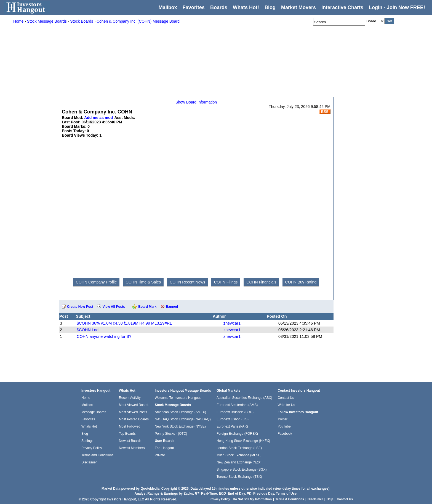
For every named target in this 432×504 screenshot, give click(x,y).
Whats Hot (89, 426)
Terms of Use (286, 494)
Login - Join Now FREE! (397, 7)
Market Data (111, 489)
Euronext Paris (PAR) (232, 426)
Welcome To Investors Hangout (178, 398)
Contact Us (286, 398)
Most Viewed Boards (134, 405)
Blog (85, 434)
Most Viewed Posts (133, 412)
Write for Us (286, 405)
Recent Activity (130, 398)
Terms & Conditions (290, 499)
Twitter (282, 419)
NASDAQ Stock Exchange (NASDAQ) (183, 419)
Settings (87, 441)
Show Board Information (196, 102)
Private (160, 455)
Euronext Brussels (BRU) (235, 412)
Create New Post (80, 307)
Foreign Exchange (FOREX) (237, 434)
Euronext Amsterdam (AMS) (237, 405)
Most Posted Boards (134, 419)
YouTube (284, 426)
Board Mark (147, 307)
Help (330, 499)
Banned (172, 307)
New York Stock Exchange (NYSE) (180, 426)
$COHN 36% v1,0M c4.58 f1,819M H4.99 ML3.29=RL (124, 323)
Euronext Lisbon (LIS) (233, 419)
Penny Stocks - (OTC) (171, 434)
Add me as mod (98, 118)
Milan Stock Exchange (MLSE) (239, 455)
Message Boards (94, 412)
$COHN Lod (88, 330)
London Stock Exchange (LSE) (239, 448)
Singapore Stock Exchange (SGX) (242, 469)
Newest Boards (130, 441)
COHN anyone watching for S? (104, 336)
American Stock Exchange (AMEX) (180, 412)
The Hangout (164, 448)
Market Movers (298, 7)
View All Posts (114, 307)
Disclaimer (89, 462)
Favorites (194, 7)
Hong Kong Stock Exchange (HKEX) (243, 441)
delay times (291, 489)
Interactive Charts (342, 7)
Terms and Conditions (97, 455)
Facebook (285, 434)
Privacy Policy (92, 448)
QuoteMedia (150, 489)
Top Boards (127, 434)
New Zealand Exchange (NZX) (239, 462)
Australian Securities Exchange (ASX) (244, 398)
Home (86, 398)
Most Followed (130, 426)
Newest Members (132, 448)
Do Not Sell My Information (253, 499)
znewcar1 (232, 323)
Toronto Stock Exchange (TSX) (239, 477)
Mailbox (168, 7)
